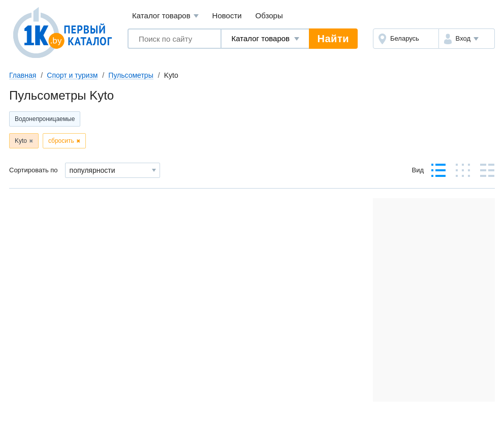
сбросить (61, 141)
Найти (333, 39)
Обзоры (269, 16)
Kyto (21, 141)
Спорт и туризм (72, 75)
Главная (23, 75)
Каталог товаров (165, 16)
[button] (467, 39)
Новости (227, 16)
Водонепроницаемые (45, 119)
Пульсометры (131, 75)
